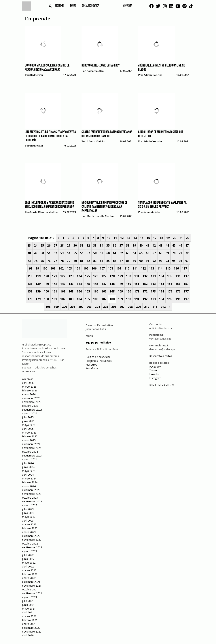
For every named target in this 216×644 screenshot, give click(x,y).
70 (174, 253)
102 (61, 268)
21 (181, 238)
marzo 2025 (29, 433)
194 (161, 299)
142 (63, 284)
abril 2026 (28, 383)
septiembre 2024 (32, 455)
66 (147, 253)
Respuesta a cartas (161, 356)
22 (188, 238)
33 (95, 245)
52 (55, 253)
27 (55, 245)
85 (108, 261)
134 (161, 276)
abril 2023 (28, 521)
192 (145, 299)
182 (63, 299)
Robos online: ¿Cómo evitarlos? (101, 66)
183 (71, 299)
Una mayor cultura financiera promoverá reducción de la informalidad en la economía (50, 136)
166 (96, 291)
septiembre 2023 (32, 501)
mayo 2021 (29, 609)
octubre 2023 (30, 498)
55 (75, 253)
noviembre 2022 (32, 540)
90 (141, 261)
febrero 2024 (30, 482)
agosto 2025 (30, 413)
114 (160, 268)
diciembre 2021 (31, 582)
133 (153, 276)
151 (137, 284)
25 (42, 245)
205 (106, 307)
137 (186, 276)
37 (121, 245)
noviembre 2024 (32, 448)
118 (30, 276)
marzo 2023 (29, 524)
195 (170, 299)
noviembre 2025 (32, 402)
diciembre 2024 (31, 444)
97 (187, 261)
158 (30, 291)
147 (104, 284)
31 (82, 245)
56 (82, 253)
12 (122, 238)
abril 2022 (28, 566)
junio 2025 (28, 421)
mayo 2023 (29, 517)
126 (96, 276)
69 (167, 253)
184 (79, 299)
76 (49, 261)
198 (48, 307)
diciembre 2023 (31, 490)
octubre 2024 (30, 452)
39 (134, 245)
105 (86, 268)
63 (128, 253)
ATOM (170, 385)
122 (63, 276)
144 (79, 284)
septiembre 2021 (32, 593)
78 (62, 261)
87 (121, 261)
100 (45, 268)
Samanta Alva (95, 71)
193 (153, 299)
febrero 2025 (30, 436)
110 (127, 268)
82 (88, 261)
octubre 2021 (30, 589)
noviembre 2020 (32, 632)
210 (147, 307)
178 (30, 299)
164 (79, 291)
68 (161, 253)
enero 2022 (29, 578)
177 (186, 291)
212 (163, 307)
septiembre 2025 (32, 410)
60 (108, 253)
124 (79, 276)
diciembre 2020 (31, 628)
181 (55, 299)
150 (129, 284)
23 (29, 245)
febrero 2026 (30, 390)
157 (186, 284)
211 (155, 307)
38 (128, 245)
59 (101, 253)
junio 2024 (28, 467)
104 (78, 268)
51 (49, 253)
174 (161, 291)
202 (81, 307)
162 (63, 291)
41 (147, 245)
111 (135, 268)
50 (42, 253)
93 (161, 261)
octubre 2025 (30, 406)
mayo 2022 (29, 563)
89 (134, 261)
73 (29, 261)
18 (161, 238)
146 (96, 284)
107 (102, 268)
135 (170, 276)
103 (69, 268)
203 (89, 307)
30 (75, 245)
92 (154, 261)
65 (141, 253)
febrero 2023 (30, 528)
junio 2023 (28, 513)
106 (94, 268)
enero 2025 (29, 440)
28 (62, 245)
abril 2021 (28, 612)
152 (145, 284)
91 (147, 261)
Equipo (73, 6)
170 (129, 291)
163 (71, 291)
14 (135, 238)
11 (115, 238)
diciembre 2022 (31, 536)
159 (38, 291)
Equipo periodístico (98, 343)
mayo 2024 (29, 471)
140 (46, 284)
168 (112, 291)
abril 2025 (28, 429)
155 (170, 284)
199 (56, 307)
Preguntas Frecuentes (99, 361)
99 (37, 268)
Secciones (60, 6)
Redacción (37, 75)
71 (180, 253)
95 (174, 261)
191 (137, 299)
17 (155, 238)
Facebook (155, 367)
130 (129, 276)
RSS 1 (153, 385)
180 (46, 299)
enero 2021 (29, 624)
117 (184, 268)
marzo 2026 (29, 387)
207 (122, 307)
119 (38, 276)
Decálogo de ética (91, 6)
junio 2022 (28, 559)
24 (36, 245)
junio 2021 (28, 605)
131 (137, 276)
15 (142, 238)
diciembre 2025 (31, 398)
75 (42, 261)
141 (55, 284)
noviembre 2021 (32, 586)
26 (49, 245)
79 (69, 261)
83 (95, 261)
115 (168, 268)
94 (167, 261)
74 (36, 261)
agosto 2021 (30, 597)
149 (120, 284)
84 (101, 261)
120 (46, 276)
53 (62, 253)
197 (186, 299)
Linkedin (154, 374)
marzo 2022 (29, 570)
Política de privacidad (98, 357)
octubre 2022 (30, 544)
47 (187, 245)
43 (161, 245)
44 (167, 245)
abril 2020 (28, 635)
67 (154, 253)
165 (87, 291)
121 (55, 276)
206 (114, 307)
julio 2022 (28, 555)
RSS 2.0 (161, 385)
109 (119, 268)
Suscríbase (92, 368)
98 (31, 268)
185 (87, 299)
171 (137, 291)
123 (71, 276)
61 (115, 253)
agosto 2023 (30, 505)
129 (120, 276)
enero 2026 (29, 394)
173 (153, 291)
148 (112, 284)
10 (109, 238)
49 (36, 253)
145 (87, 284)
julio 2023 (28, 509)
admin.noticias (153, 75)
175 (170, 291)
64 (134, 253)
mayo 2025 (29, 425)
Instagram (155, 378)
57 (88, 253)
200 (64, 307)
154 (161, 284)
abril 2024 (28, 475)
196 (178, 299)
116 (176, 268)
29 (69, 245)
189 (120, 299)
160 (46, 291)
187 (104, 299)
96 (180, 261)
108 (110, 268)
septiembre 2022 (32, 547)
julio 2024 (28, 463)
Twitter (154, 370)
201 (73, 307)
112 (143, 268)
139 (38, 284)
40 (141, 245)
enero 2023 (29, 532)
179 (38, 299)
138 (30, 284)
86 (115, 261)
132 (145, 276)
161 (55, 291)
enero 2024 (29, 486)
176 (178, 291)
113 (152, 268)
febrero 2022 (30, 574)
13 (128, 238)
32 (88, 245)
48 (29, 253)
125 (87, 276)
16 (148, 238)
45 (174, 245)
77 (55, 261)
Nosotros (91, 365)
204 (97, 307)
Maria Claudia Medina (44, 212)
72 (187, 253)
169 (120, 291)
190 (129, 299)
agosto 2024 (30, 459)
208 (130, 307)
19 (168, 238)
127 (104, 276)
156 (178, 284)
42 (154, 245)
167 (104, 291)
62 (121, 253)
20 (175, 238)
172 (145, 291)
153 (153, 284)
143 (71, 284)
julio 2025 (28, 417)
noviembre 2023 (32, 494)
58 (95, 253)
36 (115, 245)
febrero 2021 (30, 620)
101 (53, 268)
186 (96, 299)
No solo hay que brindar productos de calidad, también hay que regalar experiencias (104, 207)
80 (75, 261)
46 (180, 245)
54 (69, 253)
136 (178, 276)
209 (138, 307)
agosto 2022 (30, 551)
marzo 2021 (29, 616)
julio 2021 (28, 601)
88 (128, 261)
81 (82, 261)
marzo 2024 (29, 478)
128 (112, 276)
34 (101, 245)
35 (108, 245)
